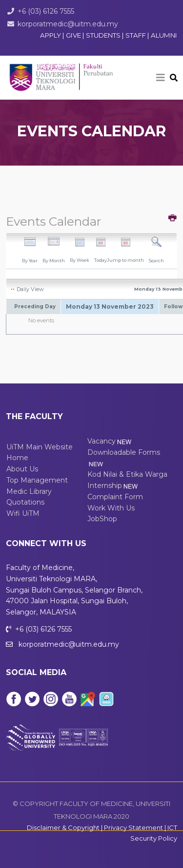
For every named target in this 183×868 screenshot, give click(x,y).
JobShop (102, 519)
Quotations (25, 502)
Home (17, 458)
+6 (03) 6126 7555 (46, 11)
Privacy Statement (133, 827)
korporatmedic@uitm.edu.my (68, 24)
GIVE (73, 35)
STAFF (136, 35)
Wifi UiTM (23, 513)
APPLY (51, 35)
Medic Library (29, 491)
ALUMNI (164, 35)
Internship (113, 486)
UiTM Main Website (40, 447)
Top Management (37, 480)
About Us (22, 469)
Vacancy (110, 441)
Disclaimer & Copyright (63, 827)
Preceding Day (35, 307)
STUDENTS (104, 35)
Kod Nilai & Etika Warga (127, 474)
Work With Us (111, 508)
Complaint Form (115, 497)
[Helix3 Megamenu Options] (161, 78)
